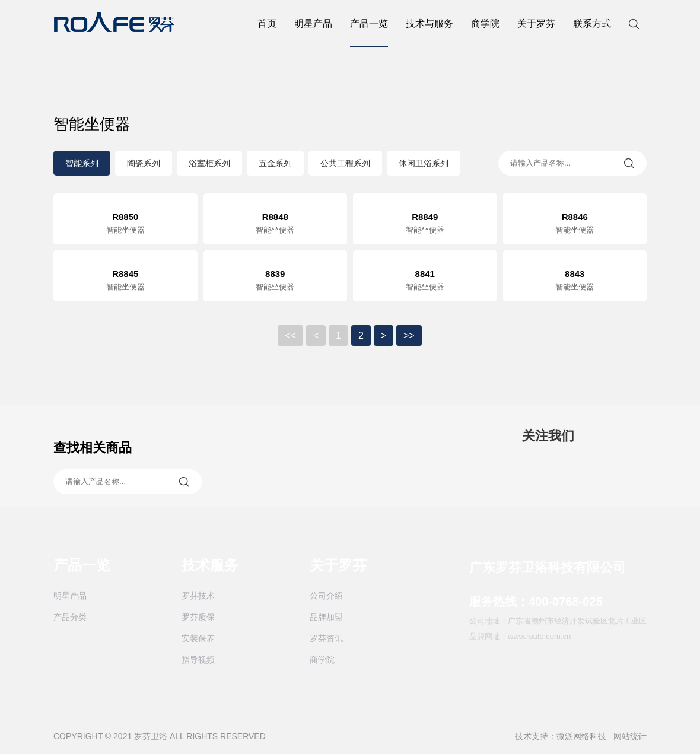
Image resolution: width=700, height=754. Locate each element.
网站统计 (630, 736)
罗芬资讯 (326, 638)
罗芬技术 (198, 596)
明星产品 (313, 23)
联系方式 (592, 23)
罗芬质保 (198, 617)
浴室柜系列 (209, 163)
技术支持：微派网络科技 (561, 736)
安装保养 (198, 638)
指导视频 (198, 660)
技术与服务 (429, 23)
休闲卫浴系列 (424, 163)
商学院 (485, 23)
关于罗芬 (536, 23)
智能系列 (82, 163)
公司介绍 (326, 596)
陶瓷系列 (144, 163)
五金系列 (275, 163)
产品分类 (70, 617)
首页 (267, 23)
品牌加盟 (326, 617)
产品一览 (369, 33)
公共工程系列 (345, 163)
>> (409, 335)
